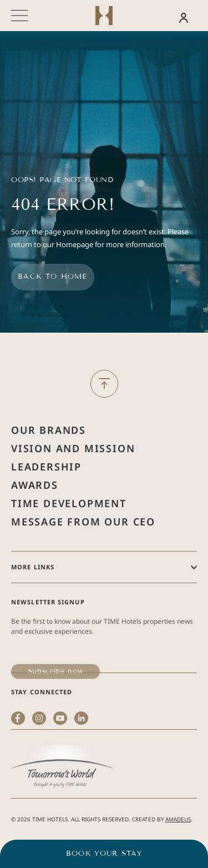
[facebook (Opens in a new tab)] (18, 756)
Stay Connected (42, 714)
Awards (35, 508)
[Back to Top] (104, 384)
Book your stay (104, 854)
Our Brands (49, 453)
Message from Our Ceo (83, 544)
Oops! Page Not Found (62, 180)
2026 (24, 819)
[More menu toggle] (19, 16)
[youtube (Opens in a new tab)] (60, 756)
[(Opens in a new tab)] (62, 791)
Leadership (46, 489)
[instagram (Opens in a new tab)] (39, 756)
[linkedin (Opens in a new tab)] (81, 756)
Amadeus (178, 819)
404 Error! (63, 205)
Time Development (69, 526)
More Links (33, 589)
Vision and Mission (73, 471)
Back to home (53, 277)
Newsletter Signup (48, 624)
